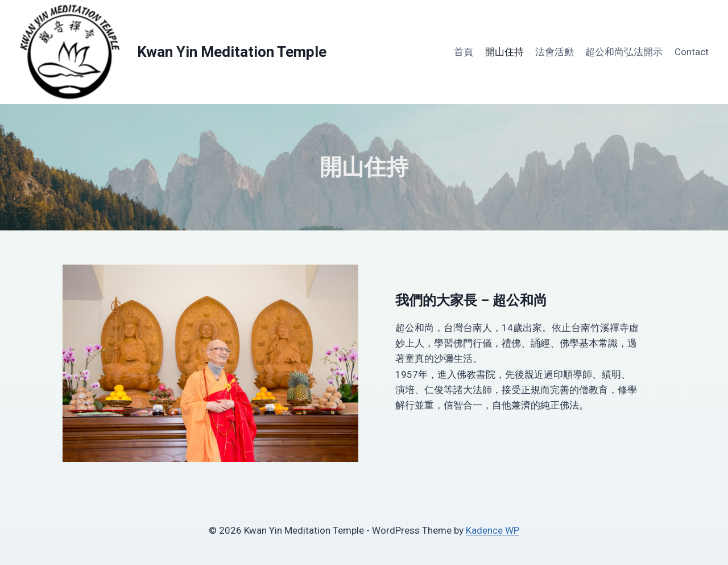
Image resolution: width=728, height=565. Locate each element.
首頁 (464, 52)
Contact (692, 52)
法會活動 (555, 52)
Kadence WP (493, 530)
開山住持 (504, 52)
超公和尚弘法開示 (624, 52)
